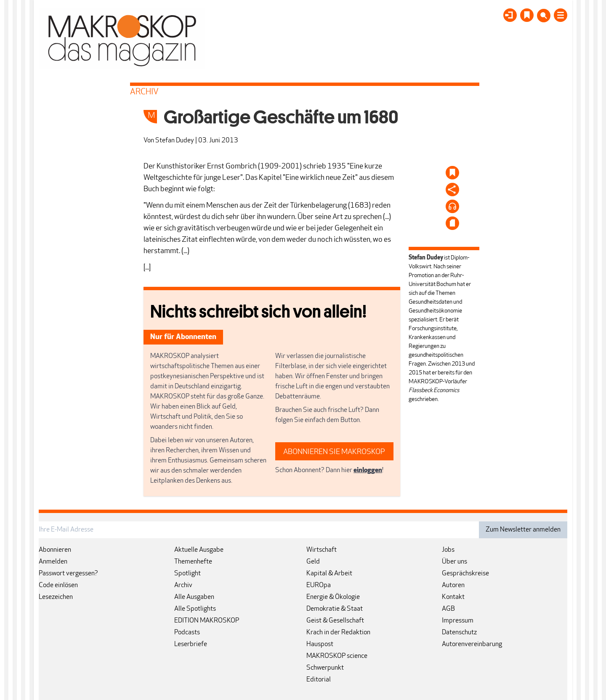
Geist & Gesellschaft (335, 621)
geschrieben (423, 399)
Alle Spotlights (195, 609)
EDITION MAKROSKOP (207, 621)
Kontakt (453, 597)
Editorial (319, 680)
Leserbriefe (191, 644)
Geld (313, 562)
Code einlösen (58, 585)
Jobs (448, 550)
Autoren (453, 585)
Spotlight (187, 574)
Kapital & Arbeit (329, 574)
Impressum (458, 621)
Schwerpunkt (325, 668)
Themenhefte (193, 562)
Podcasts (187, 633)
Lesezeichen (56, 597)
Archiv (183, 585)
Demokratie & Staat (335, 609)
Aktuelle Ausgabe (199, 550)
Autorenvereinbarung (472, 644)
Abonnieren (55, 550)
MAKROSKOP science (337, 656)
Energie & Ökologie (333, 597)
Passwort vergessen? (68, 574)
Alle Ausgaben (194, 597)
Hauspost (320, 644)
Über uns (454, 562)
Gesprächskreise (465, 574)
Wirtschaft (322, 550)
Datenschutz (459, 633)
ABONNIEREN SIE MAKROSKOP (334, 452)
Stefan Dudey (175, 141)
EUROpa (319, 585)
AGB (448, 609)
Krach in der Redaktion (338, 633)
